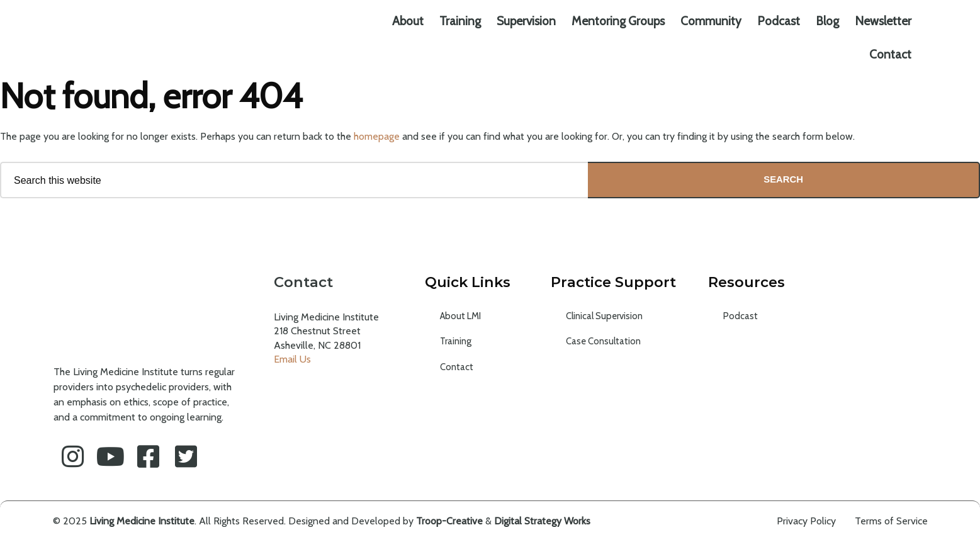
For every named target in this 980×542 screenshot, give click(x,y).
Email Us (292, 360)
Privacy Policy (806, 522)
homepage (377, 136)
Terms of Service (891, 522)
